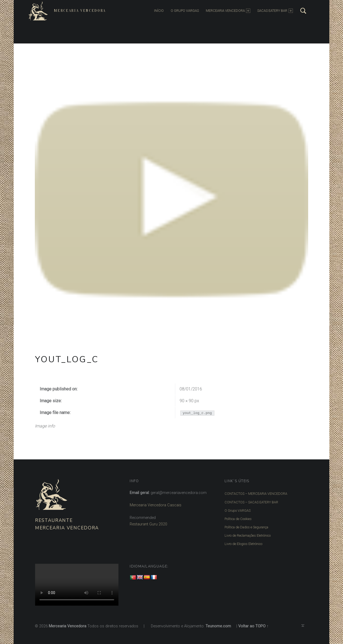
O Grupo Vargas (183, 11)
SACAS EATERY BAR (273, 11)
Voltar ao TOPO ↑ (253, 622)
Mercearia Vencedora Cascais (156, 505)
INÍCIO (157, 11)
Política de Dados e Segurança (245, 524)
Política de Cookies (237, 517)
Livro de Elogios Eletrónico (242, 540)
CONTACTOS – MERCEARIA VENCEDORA (254, 493)
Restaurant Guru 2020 (148, 524)
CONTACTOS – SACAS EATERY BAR (250, 501)
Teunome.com (218, 622)
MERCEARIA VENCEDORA (226, 11)
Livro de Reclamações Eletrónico (247, 532)
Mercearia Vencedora (78, 11)
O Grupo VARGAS (237, 509)
